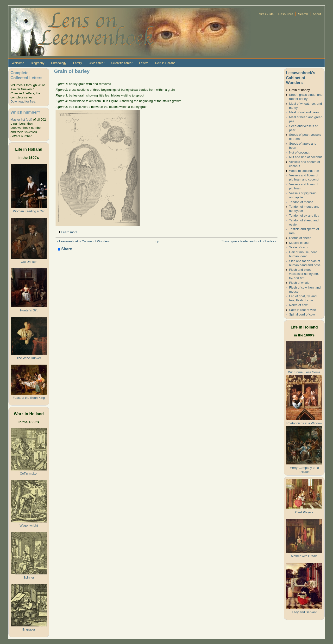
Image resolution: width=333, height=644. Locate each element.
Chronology (59, 63)
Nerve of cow (298, 305)
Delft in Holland (165, 63)
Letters (144, 63)
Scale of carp (298, 247)
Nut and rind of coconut (305, 157)
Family (78, 63)
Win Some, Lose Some (304, 372)
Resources (286, 14)
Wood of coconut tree (304, 171)
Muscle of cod (299, 243)
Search (303, 14)
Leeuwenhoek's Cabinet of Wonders (300, 78)
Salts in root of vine (302, 310)
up (157, 241)
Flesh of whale (299, 283)
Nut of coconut (299, 152)
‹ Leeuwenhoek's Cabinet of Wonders (83, 241)
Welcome (18, 63)
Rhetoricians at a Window (304, 423)
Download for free (23, 101)
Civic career (97, 63)
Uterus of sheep (300, 238)
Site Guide (266, 14)
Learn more (69, 232)
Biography (38, 63)
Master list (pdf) (21, 119)
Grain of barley (299, 90)
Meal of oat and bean (304, 112)
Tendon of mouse (301, 202)
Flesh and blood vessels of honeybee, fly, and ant (304, 274)
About (317, 14)
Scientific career (122, 63)
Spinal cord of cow (302, 314)
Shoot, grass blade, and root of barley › (249, 241)
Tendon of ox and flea (304, 216)
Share (65, 249)
